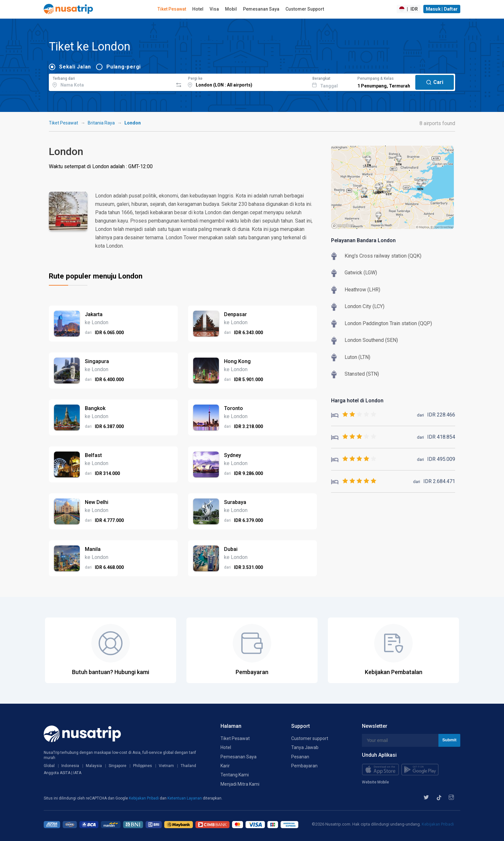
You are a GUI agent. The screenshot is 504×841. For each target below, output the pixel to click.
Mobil (231, 9)
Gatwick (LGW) (361, 273)
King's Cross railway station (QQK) (383, 256)
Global (49, 766)
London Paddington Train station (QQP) (388, 323)
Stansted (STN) (362, 374)
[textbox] (111, 81)
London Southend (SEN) (371, 340)
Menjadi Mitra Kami (240, 784)
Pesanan (300, 757)
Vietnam (166, 766)
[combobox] (111, 81)
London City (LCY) (364, 306)
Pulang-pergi (124, 67)
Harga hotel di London (357, 401)
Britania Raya (101, 123)
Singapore (117, 766)
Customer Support (305, 9)
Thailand (188, 766)
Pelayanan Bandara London (363, 240)
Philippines (143, 766)
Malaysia (94, 766)
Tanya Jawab (305, 747)
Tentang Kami (235, 775)
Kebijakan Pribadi (144, 798)
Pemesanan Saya (261, 9)
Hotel (198, 9)
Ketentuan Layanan (185, 798)
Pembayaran (304, 766)
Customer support (310, 738)
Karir (225, 766)
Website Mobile (375, 782)
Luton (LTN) (357, 357)
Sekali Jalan (75, 67)
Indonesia (70, 766)
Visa (214, 9)
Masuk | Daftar (442, 9)
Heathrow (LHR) (362, 290)
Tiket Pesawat (172, 9)
